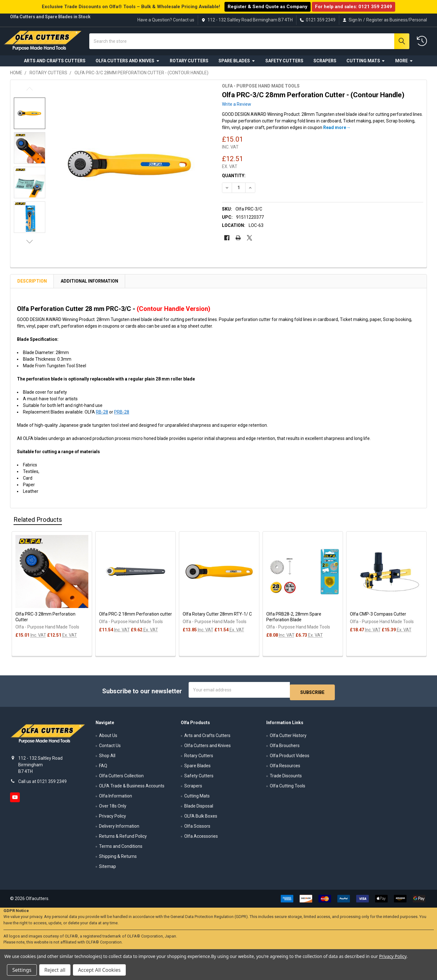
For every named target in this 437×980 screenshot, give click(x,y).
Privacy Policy (113, 819)
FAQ (103, 768)
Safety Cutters (284, 65)
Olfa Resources (285, 768)
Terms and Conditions (121, 849)
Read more (335, 132)
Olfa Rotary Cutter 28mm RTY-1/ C (217, 619)
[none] (130, 169)
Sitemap (108, 869)
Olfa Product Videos (290, 758)
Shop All (107, 758)
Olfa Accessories (201, 839)
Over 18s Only (113, 808)
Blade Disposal (199, 808)
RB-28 (102, 417)
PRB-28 (122, 417)
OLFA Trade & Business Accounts (132, 788)
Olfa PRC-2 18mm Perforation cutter (136, 619)
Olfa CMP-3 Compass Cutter (378, 619)
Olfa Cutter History (288, 738)
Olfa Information (116, 798)
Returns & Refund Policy (123, 839)
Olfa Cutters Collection (121, 778)
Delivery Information (119, 829)
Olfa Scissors (197, 829)
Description (32, 286)
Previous (30, 94)
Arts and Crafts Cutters (55, 65)
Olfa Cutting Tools (288, 788)
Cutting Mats (366, 65)
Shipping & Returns (118, 859)
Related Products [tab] (38, 525)
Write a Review (237, 109)
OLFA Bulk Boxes (201, 819)
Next (30, 247)
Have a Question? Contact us (166, 20)
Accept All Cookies (99, 970)
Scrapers (325, 65)
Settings (22, 970)
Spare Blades (237, 65)
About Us (108, 738)
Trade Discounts (286, 778)
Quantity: (234, 181)
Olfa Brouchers (285, 748)
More (404, 65)
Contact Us (110, 748)
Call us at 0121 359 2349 (42, 784)
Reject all (55, 970)
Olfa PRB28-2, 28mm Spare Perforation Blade (294, 622)
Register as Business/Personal (397, 20)
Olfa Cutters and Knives (128, 65)
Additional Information (89, 286)
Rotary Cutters (189, 65)
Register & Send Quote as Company (268, 7)
